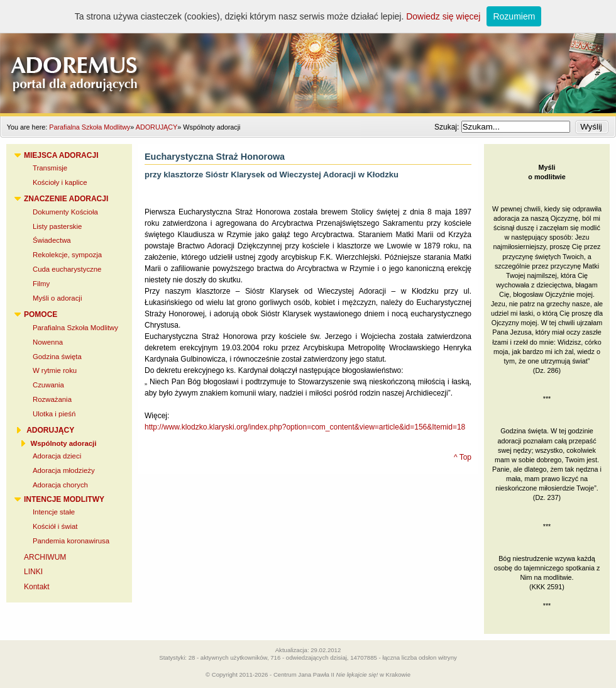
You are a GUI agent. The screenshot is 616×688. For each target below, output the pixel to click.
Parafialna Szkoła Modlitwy (90, 127)
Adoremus (308, 57)
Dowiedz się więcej (443, 16)
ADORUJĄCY (157, 127)
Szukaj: (448, 127)
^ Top (463, 457)
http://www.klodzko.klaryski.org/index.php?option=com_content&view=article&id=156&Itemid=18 (305, 427)
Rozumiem (514, 16)
